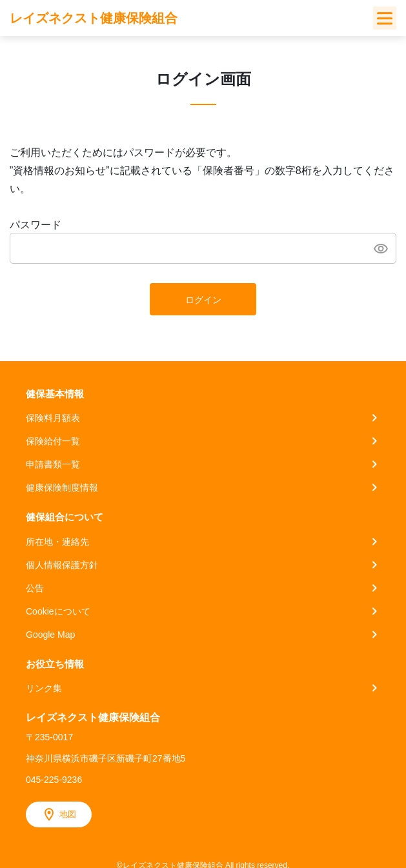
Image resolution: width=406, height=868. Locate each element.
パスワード (36, 225)
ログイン (203, 300)
